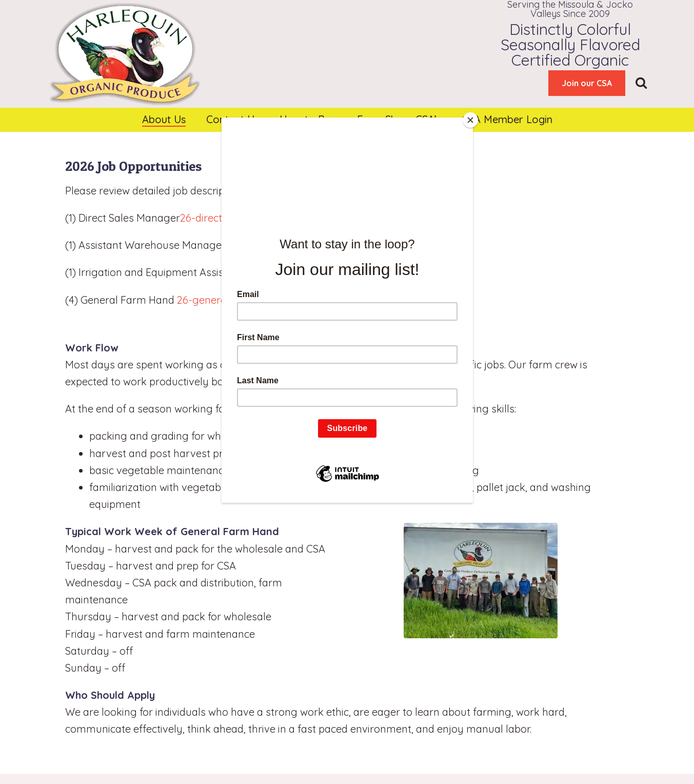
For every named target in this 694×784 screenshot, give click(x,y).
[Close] (470, 120)
